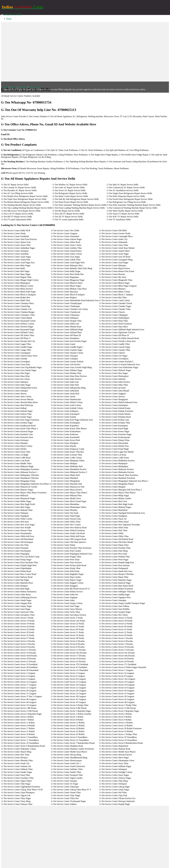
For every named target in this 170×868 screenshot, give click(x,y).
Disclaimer (23, 87)
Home (9, 19)
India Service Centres (13, 14)
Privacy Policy (35, 87)
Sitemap (13, 87)
